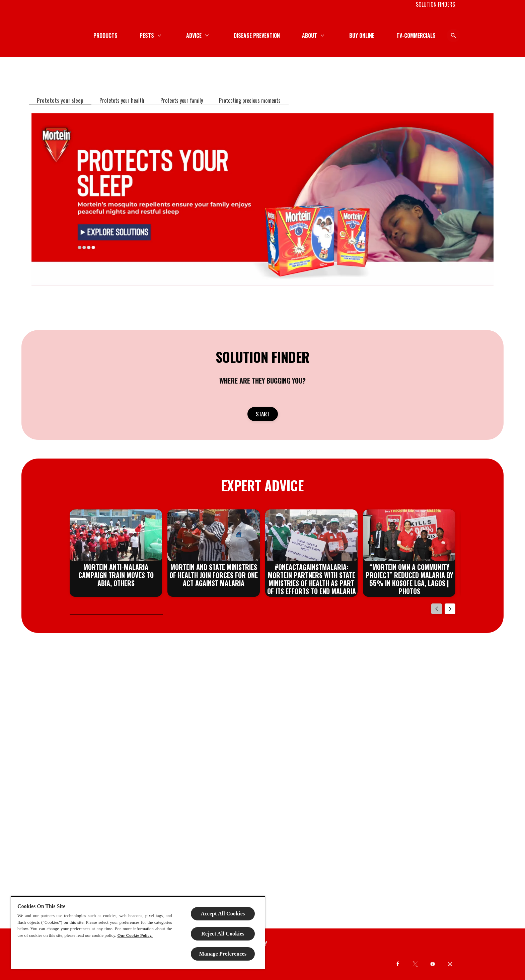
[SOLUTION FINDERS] (435, 4)
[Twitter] (415, 964)
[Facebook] (398, 964)
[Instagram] (450, 964)
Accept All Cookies (223, 914)
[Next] (450, 609)
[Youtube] (433, 964)
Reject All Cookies (223, 934)
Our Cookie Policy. (135, 935)
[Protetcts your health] (122, 100)
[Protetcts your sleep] (60, 100)
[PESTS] (255, 35)
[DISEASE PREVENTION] (365, 35)
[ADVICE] (302, 35)
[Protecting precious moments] (250, 100)
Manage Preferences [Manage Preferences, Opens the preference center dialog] (223, 954)
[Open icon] (449, 35)
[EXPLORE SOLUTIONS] (262, 199)
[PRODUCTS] (213, 35)
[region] (138, 933)
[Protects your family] (182, 100)
